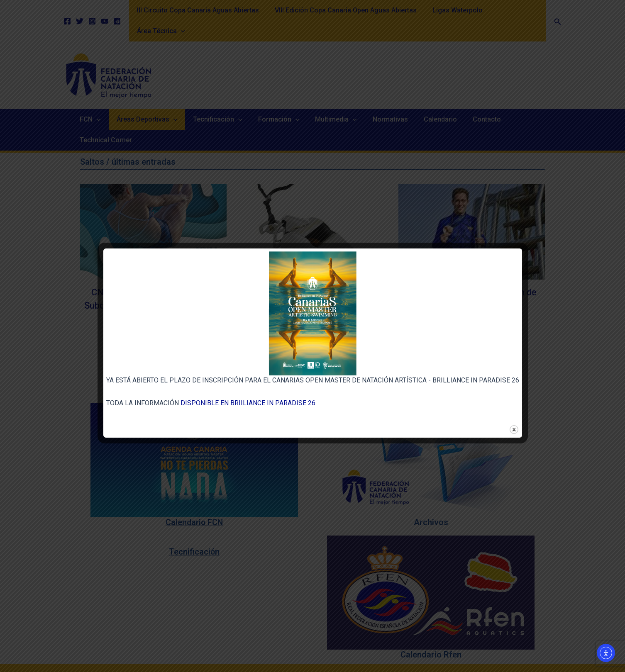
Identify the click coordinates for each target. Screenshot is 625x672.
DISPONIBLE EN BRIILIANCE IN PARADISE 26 (248, 403)
